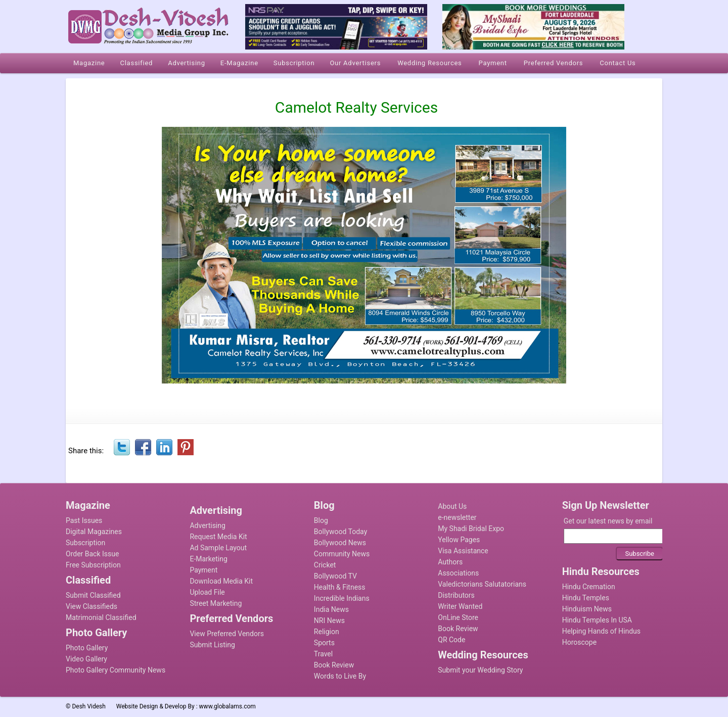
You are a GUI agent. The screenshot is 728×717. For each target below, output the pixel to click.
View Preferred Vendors (227, 634)
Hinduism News (587, 609)
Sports (324, 643)
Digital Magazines (94, 532)
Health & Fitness (340, 587)
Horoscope (579, 642)
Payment (203, 570)
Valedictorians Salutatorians (482, 584)
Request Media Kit (218, 537)
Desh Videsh (89, 706)
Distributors (456, 595)
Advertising (207, 525)
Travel (323, 654)
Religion (327, 632)
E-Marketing (208, 559)
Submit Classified (93, 595)
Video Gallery (86, 659)
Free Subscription (93, 565)
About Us (452, 506)
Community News (342, 554)
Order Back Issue (92, 554)
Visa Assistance (463, 551)
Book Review (334, 665)
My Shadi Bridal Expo (471, 529)
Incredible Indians (342, 598)
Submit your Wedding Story (480, 670)
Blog (321, 520)
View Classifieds (92, 606)
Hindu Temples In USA (597, 620)
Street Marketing (216, 603)
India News (331, 609)
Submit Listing (212, 645)
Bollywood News (340, 543)
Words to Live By (340, 676)
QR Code (451, 640)
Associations (458, 573)
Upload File (207, 592)
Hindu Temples (586, 598)
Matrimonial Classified (101, 617)
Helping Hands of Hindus (601, 631)
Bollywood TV (335, 576)
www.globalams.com (227, 706)
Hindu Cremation (589, 587)
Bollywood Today (340, 532)
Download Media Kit (221, 581)
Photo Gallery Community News (116, 670)
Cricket (325, 565)
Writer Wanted (460, 606)
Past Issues (84, 520)
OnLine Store (458, 617)
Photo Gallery (87, 648)
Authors (450, 562)
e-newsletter (457, 517)
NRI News (329, 620)
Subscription (85, 543)
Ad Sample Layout (218, 548)
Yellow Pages (459, 540)
